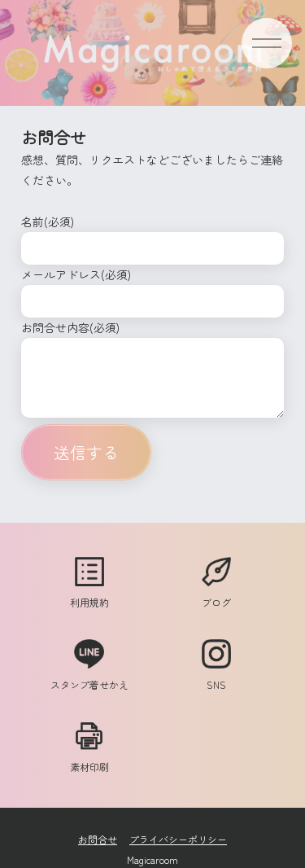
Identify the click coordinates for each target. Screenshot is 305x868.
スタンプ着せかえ (89, 677)
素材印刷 (89, 759)
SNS (216, 677)
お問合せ (98, 839)
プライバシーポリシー (178, 839)
